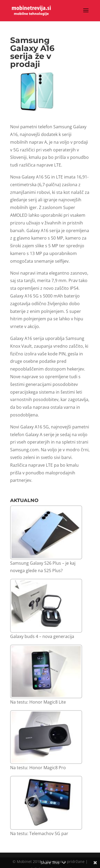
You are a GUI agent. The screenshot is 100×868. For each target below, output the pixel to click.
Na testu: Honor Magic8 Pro (38, 768)
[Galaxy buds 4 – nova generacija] (46, 606)
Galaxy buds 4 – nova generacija (42, 636)
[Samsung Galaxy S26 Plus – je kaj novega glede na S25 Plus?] (46, 532)
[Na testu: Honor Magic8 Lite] (46, 672)
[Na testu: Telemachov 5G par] (46, 803)
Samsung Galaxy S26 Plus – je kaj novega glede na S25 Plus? (43, 567)
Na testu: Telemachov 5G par (39, 833)
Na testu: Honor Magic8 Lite (38, 702)
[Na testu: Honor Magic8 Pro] (46, 737)
